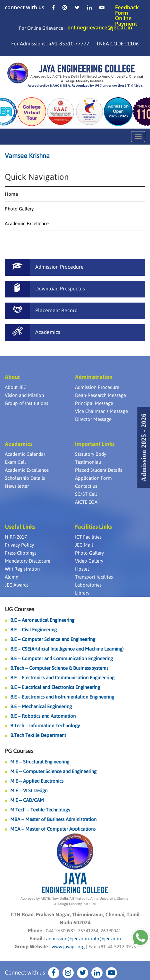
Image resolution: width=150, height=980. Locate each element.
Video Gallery (89, 561)
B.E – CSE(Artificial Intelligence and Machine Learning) (67, 649)
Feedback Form (127, 10)
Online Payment (126, 21)
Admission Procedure (97, 387)
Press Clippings (21, 553)
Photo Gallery (19, 209)
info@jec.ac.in (105, 939)
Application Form (93, 478)
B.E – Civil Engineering (33, 630)
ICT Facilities (88, 537)
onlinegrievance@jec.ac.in (100, 28)
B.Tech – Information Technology (45, 726)
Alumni (12, 577)
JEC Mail (84, 545)
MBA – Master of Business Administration (53, 819)
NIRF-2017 (16, 537)
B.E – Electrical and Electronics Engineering (55, 687)
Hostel (82, 569)
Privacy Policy (19, 545)
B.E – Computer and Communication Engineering (62, 658)
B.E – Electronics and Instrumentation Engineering (62, 697)
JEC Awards (17, 585)
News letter (17, 486)
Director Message (93, 419)
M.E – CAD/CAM (27, 800)
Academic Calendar (25, 454)
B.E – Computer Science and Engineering (53, 639)
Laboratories (88, 585)
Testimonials (88, 462)
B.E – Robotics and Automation (43, 716)
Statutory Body (91, 454)
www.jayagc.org (68, 947)
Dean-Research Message (100, 395)
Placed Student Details (99, 470)
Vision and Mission (24, 395)
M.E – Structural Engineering (40, 762)
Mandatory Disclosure (28, 561)
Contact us (86, 486)
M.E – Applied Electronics (37, 781)
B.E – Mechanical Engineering (41, 706)
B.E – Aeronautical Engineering (42, 620)
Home (11, 194)
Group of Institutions (26, 403)
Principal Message (94, 403)
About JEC (16, 387)
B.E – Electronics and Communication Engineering (62, 678)
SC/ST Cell (86, 494)
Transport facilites (94, 577)
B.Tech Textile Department (38, 735)
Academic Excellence (27, 223)
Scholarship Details (25, 478)
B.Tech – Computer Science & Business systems (59, 668)
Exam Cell (15, 462)
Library (82, 593)
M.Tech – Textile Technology (40, 810)
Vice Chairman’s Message (101, 411)
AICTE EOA (86, 502)
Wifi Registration (22, 569)
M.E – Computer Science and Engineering (53, 771)
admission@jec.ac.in (67, 939)
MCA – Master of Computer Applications (53, 829)
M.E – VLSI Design (29, 790)
